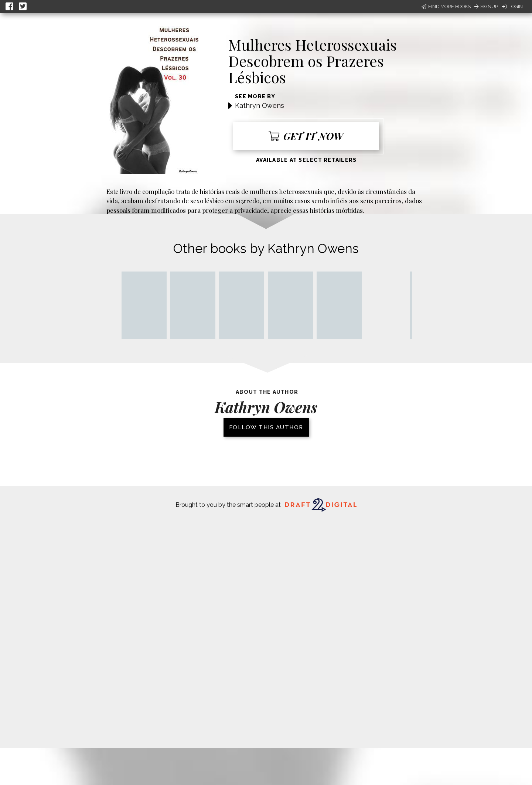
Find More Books (446, 6)
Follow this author (266, 427)
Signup (486, 6)
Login (512, 6)
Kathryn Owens (260, 105)
